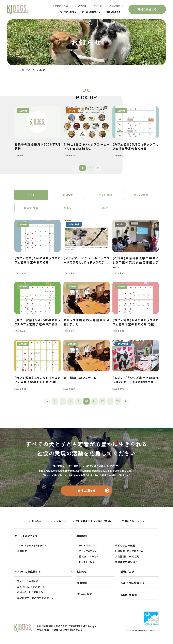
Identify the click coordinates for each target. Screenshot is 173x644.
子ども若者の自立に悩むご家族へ (94, 521)
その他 (105, 208)
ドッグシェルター (88, 562)
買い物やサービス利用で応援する (35, 598)
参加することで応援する (30, 593)
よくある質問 (84, 594)
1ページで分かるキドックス (32, 546)
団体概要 (22, 551)
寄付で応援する (87, 491)
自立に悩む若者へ (61, 6)
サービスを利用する (88, 12)
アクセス (82, 6)
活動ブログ (127, 572)
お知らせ (98, 6)
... (63, 402)
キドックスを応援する (28, 572)
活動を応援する (112, 12)
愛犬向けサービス (89, 557)
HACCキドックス (88, 546)
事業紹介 (82, 536)
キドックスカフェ (88, 551)
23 (118, 402)
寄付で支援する (147, 9)
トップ (27, 70)
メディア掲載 (141, 195)
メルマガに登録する (133, 583)
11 (94, 402)
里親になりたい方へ (133, 521)
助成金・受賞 (31, 208)
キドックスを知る (62, 12)
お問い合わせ (116, 6)
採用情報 (82, 583)
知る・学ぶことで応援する (31, 587)
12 (102, 402)
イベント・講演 (104, 195)
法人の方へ (60, 521)
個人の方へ (38, 521)
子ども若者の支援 (125, 546)
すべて (31, 195)
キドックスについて (26, 536)
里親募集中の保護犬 (126, 562)
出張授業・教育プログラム (129, 551)
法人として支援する (28, 582)
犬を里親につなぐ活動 (127, 557)
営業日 (68, 208)
